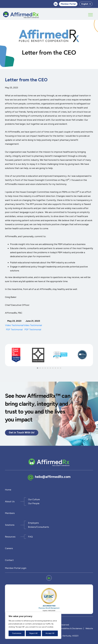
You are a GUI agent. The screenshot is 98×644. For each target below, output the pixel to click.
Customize (17, 633)
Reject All (33, 633)
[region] (33, 625)
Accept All (50, 633)
